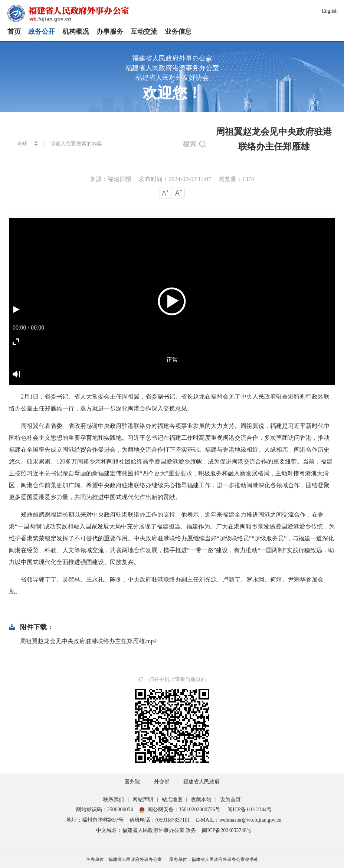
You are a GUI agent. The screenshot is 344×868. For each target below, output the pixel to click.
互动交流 (144, 32)
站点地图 (172, 800)
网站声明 (143, 800)
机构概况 (76, 32)
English (330, 11)
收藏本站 (201, 800)
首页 (14, 32)
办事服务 (110, 32)
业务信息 (178, 32)
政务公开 (42, 32)
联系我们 (114, 800)
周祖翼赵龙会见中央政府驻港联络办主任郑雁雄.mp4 (88, 641)
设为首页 (230, 800)
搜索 (194, 144)
